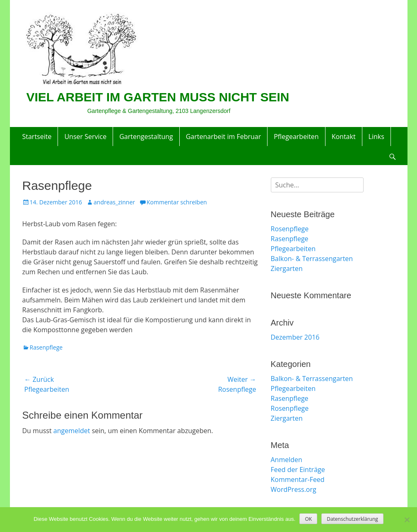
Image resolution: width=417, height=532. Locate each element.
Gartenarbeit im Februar (223, 137)
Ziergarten (287, 268)
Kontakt (344, 137)
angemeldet (72, 431)
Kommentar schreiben (177, 202)
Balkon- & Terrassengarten (312, 259)
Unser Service (85, 137)
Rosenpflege (290, 229)
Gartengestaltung (146, 137)
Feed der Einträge (298, 470)
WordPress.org (294, 489)
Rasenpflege (46, 347)
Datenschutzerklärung (352, 519)
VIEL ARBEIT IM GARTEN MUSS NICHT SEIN (158, 97)
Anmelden (287, 460)
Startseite (37, 137)
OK (308, 519)
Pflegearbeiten (296, 137)
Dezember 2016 (295, 337)
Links (376, 137)
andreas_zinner (114, 202)
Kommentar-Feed (298, 479)
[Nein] (407, 520)
